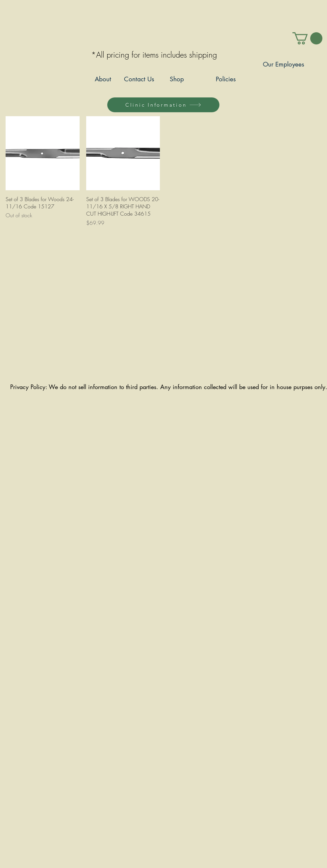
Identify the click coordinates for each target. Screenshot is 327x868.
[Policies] (226, 79)
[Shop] (177, 79)
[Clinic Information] (163, 105)
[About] (103, 79)
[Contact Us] (139, 79)
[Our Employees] (283, 65)
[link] (307, 38)
